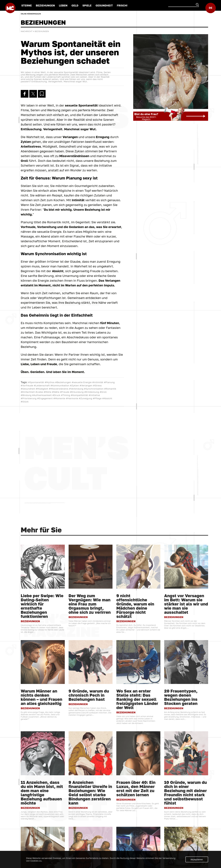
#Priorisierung (29, 400)
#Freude (65, 393)
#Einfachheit (28, 393)
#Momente (59, 400)
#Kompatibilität (79, 396)
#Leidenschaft (42, 387)
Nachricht (27, 32)
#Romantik (110, 390)
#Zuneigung (86, 400)
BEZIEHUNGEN (45, 5)
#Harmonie (72, 400)
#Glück (25, 403)
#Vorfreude (27, 387)
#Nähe (56, 393)
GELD (75, 5)
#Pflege (97, 400)
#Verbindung (76, 390)
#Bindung (26, 396)
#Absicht (107, 400)
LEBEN (63, 5)
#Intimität (98, 383)
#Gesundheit (28, 390)
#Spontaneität (36, 383)
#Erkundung (77, 393)
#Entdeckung (92, 393)
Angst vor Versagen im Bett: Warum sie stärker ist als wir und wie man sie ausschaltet (186, 839)
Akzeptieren (197, 859)
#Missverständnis (59, 390)
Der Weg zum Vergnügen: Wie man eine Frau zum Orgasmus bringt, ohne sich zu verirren (90, 839)
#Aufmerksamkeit (42, 396)
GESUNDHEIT (104, 5)
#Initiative (94, 396)
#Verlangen (86, 387)
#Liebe (39, 393)
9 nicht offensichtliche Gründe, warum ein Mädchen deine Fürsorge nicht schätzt (135, 841)
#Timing (66, 396)
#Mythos (50, 383)
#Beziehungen (63, 383)
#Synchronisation (94, 390)
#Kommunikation (60, 387)
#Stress (97, 387)
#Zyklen (74, 387)
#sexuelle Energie (82, 383)
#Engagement (45, 400)
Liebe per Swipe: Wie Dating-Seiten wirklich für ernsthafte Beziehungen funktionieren (42, 841)
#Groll (103, 393)
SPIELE (86, 5)
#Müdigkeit (42, 390)
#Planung (109, 383)
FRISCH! (122, 5)
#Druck (56, 396)
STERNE (26, 5)
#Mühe (48, 393)
